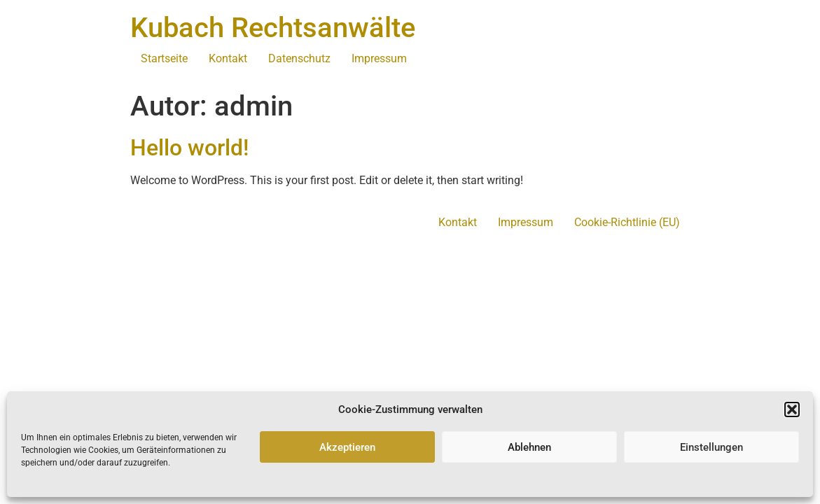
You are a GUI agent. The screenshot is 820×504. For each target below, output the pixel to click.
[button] (792, 409)
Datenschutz (299, 58)
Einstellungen (711, 447)
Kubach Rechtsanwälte (273, 28)
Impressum (379, 58)
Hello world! (189, 148)
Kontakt (228, 58)
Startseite (164, 58)
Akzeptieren (347, 447)
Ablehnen (529, 447)
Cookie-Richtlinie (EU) (627, 222)
